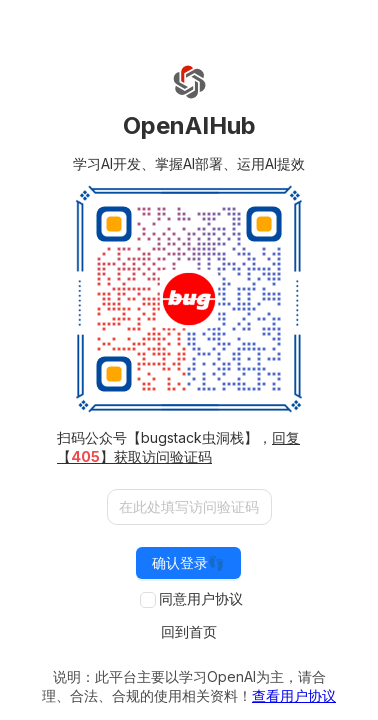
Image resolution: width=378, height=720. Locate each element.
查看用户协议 (294, 695)
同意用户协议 (201, 598)
